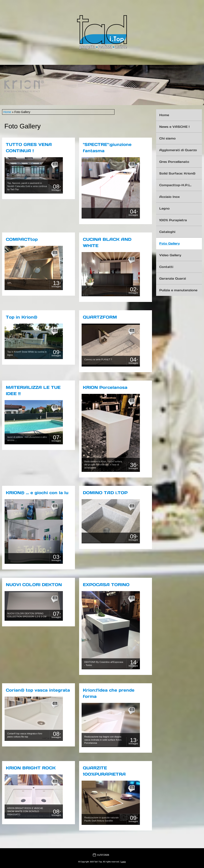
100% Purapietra (173, 220)
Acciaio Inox (169, 197)
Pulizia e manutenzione (178, 290)
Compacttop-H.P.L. (175, 185)
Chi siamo (167, 138)
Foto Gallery (169, 243)
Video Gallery (170, 255)
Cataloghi (167, 232)
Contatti (166, 267)
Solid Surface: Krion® (177, 173)
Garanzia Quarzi (173, 278)
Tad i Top (102, 50)
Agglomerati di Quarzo (178, 150)
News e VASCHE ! (174, 127)
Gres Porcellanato (174, 162)
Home (7, 112)
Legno (164, 208)
